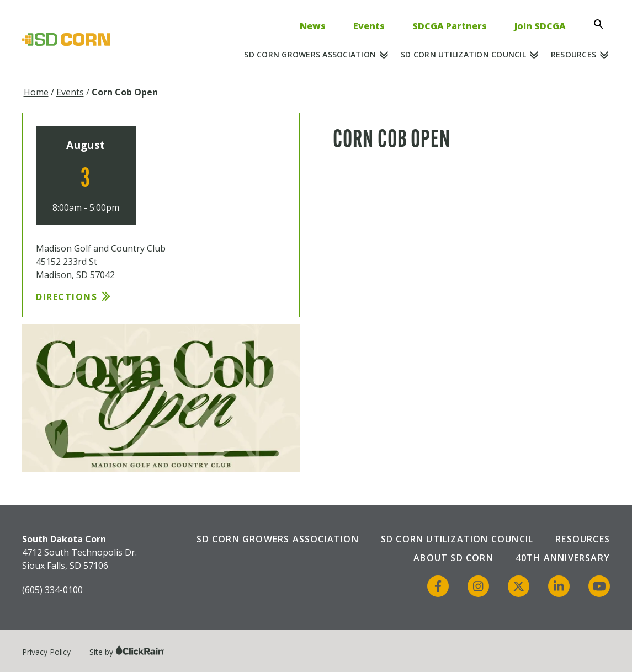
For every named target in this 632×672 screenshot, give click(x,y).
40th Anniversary (563, 558)
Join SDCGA (540, 26)
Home (36, 92)
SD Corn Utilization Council (463, 54)
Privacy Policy (46, 652)
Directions (67, 297)
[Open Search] (602, 24)
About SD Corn (453, 558)
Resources (573, 54)
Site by (127, 652)
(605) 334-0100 (52, 590)
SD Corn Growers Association (310, 54)
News (313, 26)
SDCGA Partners (450, 26)
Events (369, 26)
